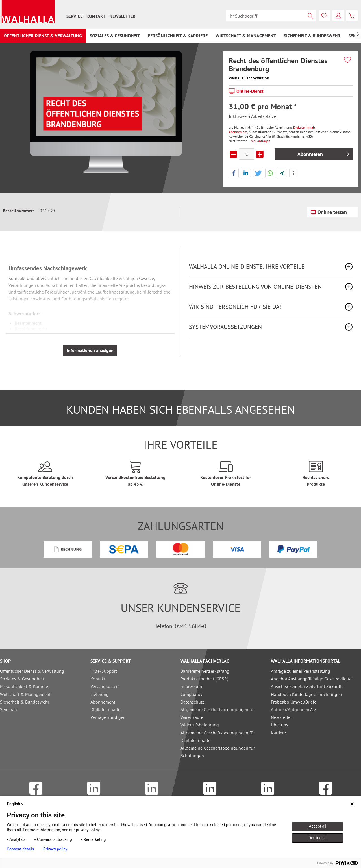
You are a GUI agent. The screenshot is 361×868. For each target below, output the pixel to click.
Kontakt (96, 16)
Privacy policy (55, 849)
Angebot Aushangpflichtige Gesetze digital (312, 679)
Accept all (317, 826)
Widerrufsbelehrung (200, 725)
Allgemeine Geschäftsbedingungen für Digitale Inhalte (218, 736)
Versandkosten (105, 686)
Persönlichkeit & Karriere (24, 686)
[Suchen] (310, 16)
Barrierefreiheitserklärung (205, 671)
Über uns (280, 725)
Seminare (9, 709)
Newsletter (122, 16)
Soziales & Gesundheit (22, 679)
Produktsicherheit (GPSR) (204, 679)
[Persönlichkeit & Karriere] (178, 36)
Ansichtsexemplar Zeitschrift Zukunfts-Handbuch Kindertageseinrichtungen (308, 690)
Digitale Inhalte (105, 709)
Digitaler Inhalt (304, 127)
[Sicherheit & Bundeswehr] (312, 36)
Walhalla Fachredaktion (249, 78)
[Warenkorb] (352, 16)
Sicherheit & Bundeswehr (25, 702)
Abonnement (238, 132)
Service (74, 16)
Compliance (192, 694)
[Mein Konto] (338, 16)
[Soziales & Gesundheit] (115, 36)
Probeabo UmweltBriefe (294, 702)
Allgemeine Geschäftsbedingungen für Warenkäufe (218, 713)
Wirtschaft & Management (25, 694)
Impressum (191, 686)
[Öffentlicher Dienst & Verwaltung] (43, 36)
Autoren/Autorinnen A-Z (294, 709)
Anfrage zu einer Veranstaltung (301, 671)
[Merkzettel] (324, 16)
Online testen (329, 211)
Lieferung (100, 694)
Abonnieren (323, 154)
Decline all (317, 838)
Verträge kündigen (108, 717)
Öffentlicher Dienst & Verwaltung (32, 671)
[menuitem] (74, 16)
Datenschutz (192, 702)
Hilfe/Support (104, 671)
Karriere (278, 733)
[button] (234, 173)
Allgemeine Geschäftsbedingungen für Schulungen (218, 752)
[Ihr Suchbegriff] (271, 16)
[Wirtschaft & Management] (246, 36)
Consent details (20, 849)
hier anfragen (261, 141)
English (16, 804)
